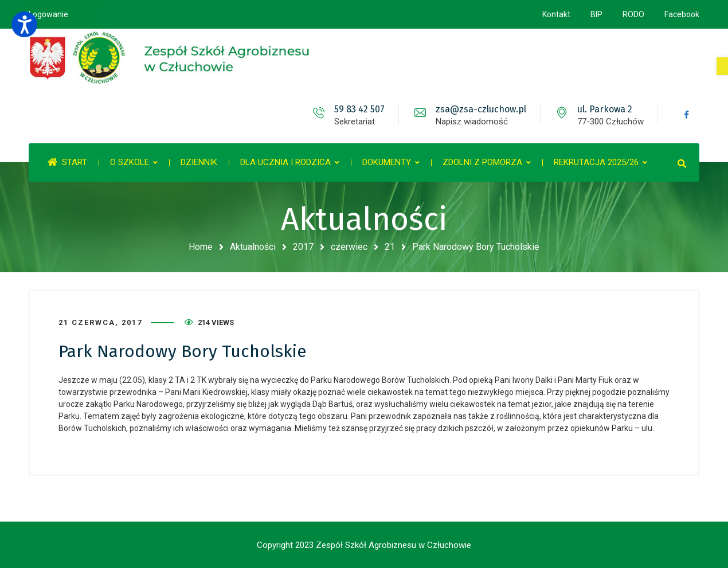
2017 (303, 247)
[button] (722, 66)
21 (390, 247)
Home (201, 247)
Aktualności (253, 247)
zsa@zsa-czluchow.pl (481, 109)
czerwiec (349, 247)
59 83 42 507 (359, 109)
